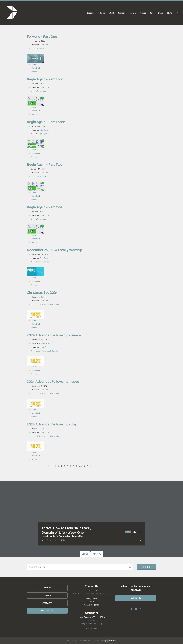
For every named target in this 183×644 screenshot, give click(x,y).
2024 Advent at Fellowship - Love (53, 382)
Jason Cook (44, 45)
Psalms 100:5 (45, 343)
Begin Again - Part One (44, 207)
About (112, 13)
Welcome (101, 13)
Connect (121, 13)
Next (90, 466)
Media (170, 13)
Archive (97, 554)
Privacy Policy (92, 628)
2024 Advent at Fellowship (48, 305)
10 (79, 466)
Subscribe (136, 598)
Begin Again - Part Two (45, 164)
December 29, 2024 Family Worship (54, 250)
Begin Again (42, 91)
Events (160, 13)
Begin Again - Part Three (46, 122)
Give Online (47, 610)
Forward (40, 48)
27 (87, 466)
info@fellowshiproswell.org (92, 624)
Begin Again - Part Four (45, 79)
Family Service (43, 262)
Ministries (132, 13)
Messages (47, 603)
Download (36, 68)
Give (152, 13)
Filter (146, 567)
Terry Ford (44, 258)
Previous (50, 466)
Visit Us (47, 588)
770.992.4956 (92, 620)
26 (84, 466)
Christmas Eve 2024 (42, 293)
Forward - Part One (42, 37)
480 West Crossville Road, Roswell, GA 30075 (91, 594)
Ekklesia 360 (111, 640)
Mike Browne (45, 130)
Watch (34, 72)
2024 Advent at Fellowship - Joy (52, 424)
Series (85, 554)
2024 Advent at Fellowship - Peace (54, 335)
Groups (143, 13)
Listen (34, 64)
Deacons (90, 13)
